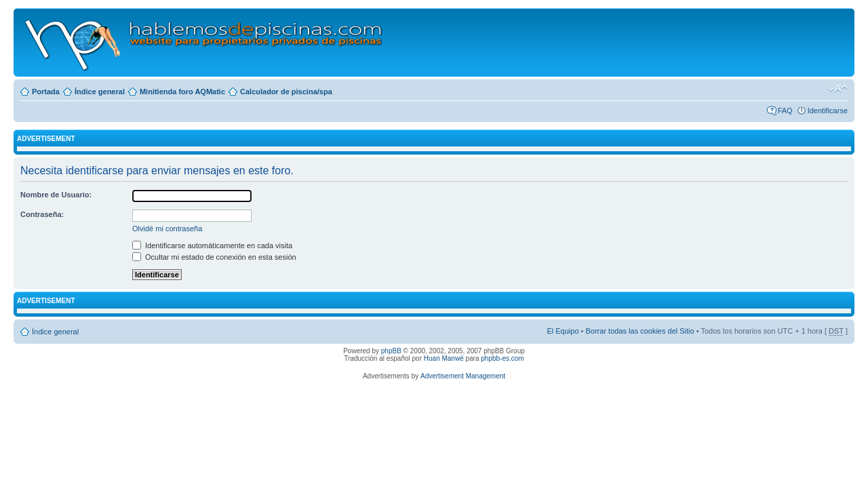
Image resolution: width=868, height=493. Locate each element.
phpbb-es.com (502, 358)
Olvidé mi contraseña (167, 229)
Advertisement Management (463, 376)
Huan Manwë (444, 358)
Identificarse (828, 111)
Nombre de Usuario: (56, 195)
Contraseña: (42, 214)
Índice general (100, 92)
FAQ (785, 111)
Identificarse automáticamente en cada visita (212, 245)
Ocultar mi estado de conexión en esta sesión (214, 257)
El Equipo (563, 331)
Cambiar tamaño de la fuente (838, 89)
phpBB (391, 351)
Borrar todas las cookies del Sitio (639, 331)
